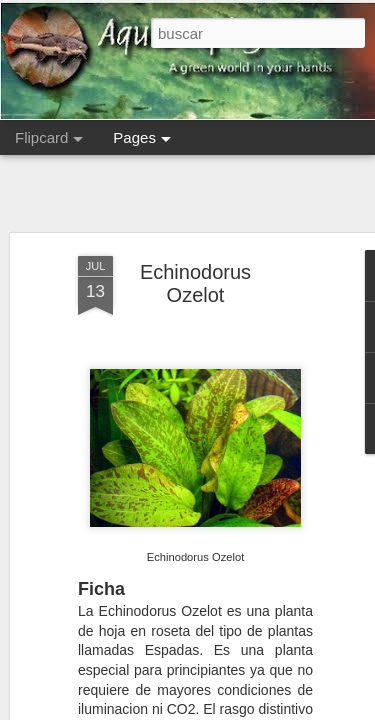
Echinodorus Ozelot (195, 283)
